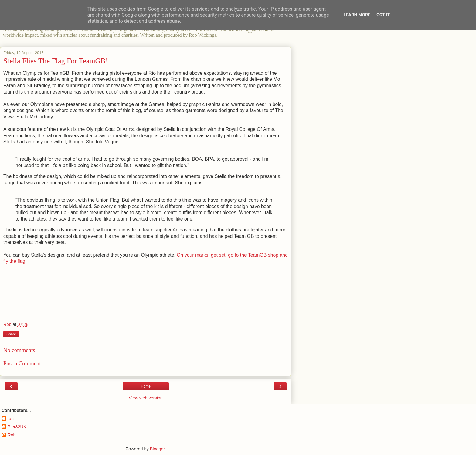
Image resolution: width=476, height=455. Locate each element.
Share (11, 334)
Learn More (357, 15)
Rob (12, 435)
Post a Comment (22, 363)
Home (146, 386)
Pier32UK (17, 427)
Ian (11, 419)
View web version (146, 398)
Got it (383, 15)
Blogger (157, 449)
